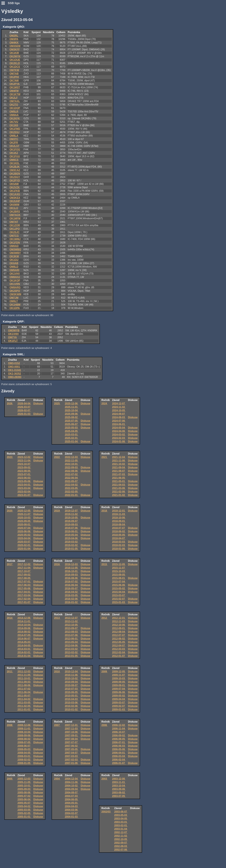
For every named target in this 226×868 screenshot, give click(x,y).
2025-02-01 (72, 438)
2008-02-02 (24, 760)
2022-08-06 (72, 471)
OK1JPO (15, 229)
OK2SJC (14, 232)
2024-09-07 (119, 414)
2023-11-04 (24, 461)
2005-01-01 (24, 817)
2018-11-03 (119, 514)
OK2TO (14, 105)
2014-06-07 (24, 639)
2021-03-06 (119, 488)
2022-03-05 (72, 488)
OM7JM (14, 298)
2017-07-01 (24, 582)
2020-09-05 (24, 521)
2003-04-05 (121, 819)
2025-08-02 (72, 417)
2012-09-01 (119, 628)
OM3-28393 (15, 377)
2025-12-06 (72, 404)
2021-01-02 (119, 495)
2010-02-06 (72, 706)
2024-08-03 (119, 417)
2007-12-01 (72, 725)
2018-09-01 (119, 521)
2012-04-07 (119, 646)
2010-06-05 (72, 692)
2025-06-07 (72, 424)
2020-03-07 (24, 542)
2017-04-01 (24, 592)
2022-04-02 (72, 485)
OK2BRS (15, 212)
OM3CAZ (15, 170)
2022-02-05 (72, 492)
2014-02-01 (24, 652)
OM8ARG (15, 287)
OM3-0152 (14, 363)
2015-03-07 (119, 595)
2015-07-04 (119, 582)
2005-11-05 (24, 782)
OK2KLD (15, 63)
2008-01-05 (24, 763)
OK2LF (13, 98)
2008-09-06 (24, 735)
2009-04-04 (119, 699)
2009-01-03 (119, 709)
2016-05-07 (72, 588)
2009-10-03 (119, 678)
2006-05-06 (119, 749)
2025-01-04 (72, 441)
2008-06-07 (24, 746)
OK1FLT (13, 341)
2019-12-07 (72, 511)
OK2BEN (15, 174)
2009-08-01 (119, 685)
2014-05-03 (24, 642)
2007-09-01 (72, 735)
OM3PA (14, 39)
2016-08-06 (72, 578)
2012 (105, 618)
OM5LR (14, 112)
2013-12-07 (72, 618)
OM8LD (14, 267)
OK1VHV (15, 274)
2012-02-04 (119, 652)
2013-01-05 (72, 656)
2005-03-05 (24, 810)
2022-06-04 (72, 478)
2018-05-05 (119, 535)
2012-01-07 (119, 656)
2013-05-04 (72, 642)
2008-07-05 (24, 742)
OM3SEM (15, 46)
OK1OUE (15, 60)
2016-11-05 (72, 568)
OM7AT (14, 222)
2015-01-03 (119, 602)
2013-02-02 (72, 652)
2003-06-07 (121, 812)
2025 (57, 404)
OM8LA (14, 136)
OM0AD (14, 246)
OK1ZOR (15, 225)
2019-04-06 (72, 538)
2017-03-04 (24, 595)
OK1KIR (14, 53)
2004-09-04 (72, 789)
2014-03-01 (24, 649)
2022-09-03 (72, 467)
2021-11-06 (119, 461)
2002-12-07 (121, 832)
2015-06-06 (119, 585)
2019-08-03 (72, 525)
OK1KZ (14, 153)
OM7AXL (15, 101)
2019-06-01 (72, 531)
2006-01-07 (119, 763)
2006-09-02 (119, 735)
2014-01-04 (24, 656)
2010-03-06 (72, 703)
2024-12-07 (119, 404)
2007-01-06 (72, 763)
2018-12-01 (119, 511)
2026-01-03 (24, 414)
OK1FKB (15, 191)
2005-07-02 (24, 796)
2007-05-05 (72, 749)
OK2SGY (15, 177)
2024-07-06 (119, 421)
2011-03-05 (24, 703)
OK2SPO (15, 291)
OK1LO (14, 208)
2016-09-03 (72, 575)
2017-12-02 (24, 564)
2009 (105, 672)
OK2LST (14, 146)
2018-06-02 (119, 531)
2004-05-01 (72, 803)
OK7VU (14, 122)
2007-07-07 (72, 742)
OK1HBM (15, 305)
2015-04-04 (119, 592)
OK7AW (14, 80)
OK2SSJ (14, 132)
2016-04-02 (72, 592)
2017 (10, 564)
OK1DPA (15, 308)
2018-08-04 (119, 525)
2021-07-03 (119, 474)
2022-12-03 (72, 457)
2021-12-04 (119, 457)
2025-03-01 (72, 435)
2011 (10, 672)
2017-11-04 (24, 568)
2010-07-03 (72, 689)
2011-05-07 (24, 696)
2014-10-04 (24, 625)
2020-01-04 (24, 549)
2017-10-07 (24, 571)
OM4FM (14, 91)
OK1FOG (15, 149)
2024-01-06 (119, 441)
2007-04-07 (72, 753)
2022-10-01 (72, 464)
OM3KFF (15, 49)
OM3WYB (14, 330)
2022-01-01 (72, 495)
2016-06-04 (72, 585)
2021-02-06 (119, 492)
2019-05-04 (72, 535)
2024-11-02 (119, 407)
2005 (10, 779)
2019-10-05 (72, 518)
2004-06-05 (72, 799)
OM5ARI (14, 270)
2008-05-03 (24, 749)
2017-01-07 (24, 602)
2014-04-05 (24, 646)
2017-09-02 (24, 575)
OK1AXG (15, 194)
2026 (10, 404)
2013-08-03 (72, 632)
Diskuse (38, 404)
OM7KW (14, 70)
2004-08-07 (72, 793)
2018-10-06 (119, 518)
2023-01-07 (24, 495)
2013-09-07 (72, 628)
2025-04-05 (72, 431)
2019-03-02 (72, 542)
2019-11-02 (72, 514)
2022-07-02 (72, 474)
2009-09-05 (119, 682)
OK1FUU (15, 156)
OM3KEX (15, 198)
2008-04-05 (24, 753)
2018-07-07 (119, 528)
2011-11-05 (24, 675)
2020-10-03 (24, 518)
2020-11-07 (24, 514)
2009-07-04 (119, 689)
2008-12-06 (24, 725)
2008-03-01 (24, 756)
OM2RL (14, 36)
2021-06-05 (119, 478)
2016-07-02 (72, 582)
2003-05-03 (121, 815)
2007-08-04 (72, 739)
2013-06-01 (72, 639)
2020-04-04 (24, 538)
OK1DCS (15, 67)
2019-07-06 (72, 528)
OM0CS (14, 160)
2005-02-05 (24, 813)
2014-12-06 (24, 618)
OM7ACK (15, 215)
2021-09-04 (119, 467)
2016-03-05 (72, 595)
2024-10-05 (119, 410)
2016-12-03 (72, 564)
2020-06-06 (24, 531)
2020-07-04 (24, 528)
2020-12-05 (24, 511)
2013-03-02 (72, 649)
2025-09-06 (72, 414)
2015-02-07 (119, 599)
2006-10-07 (119, 732)
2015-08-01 (119, 578)
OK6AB (14, 263)
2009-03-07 (119, 703)
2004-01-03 (72, 817)
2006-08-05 (119, 739)
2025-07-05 (72, 421)
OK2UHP (15, 201)
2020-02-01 (24, 545)
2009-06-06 (119, 692)
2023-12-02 (24, 457)
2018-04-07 (119, 538)
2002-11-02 (121, 836)
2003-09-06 (119, 789)
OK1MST (15, 87)
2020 (10, 511)
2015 (105, 564)
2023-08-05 (24, 471)
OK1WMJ (15, 239)
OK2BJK (15, 167)
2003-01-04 (121, 829)
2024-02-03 (119, 438)
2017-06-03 (24, 585)
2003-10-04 (119, 786)
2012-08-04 (119, 632)
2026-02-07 (24, 410)
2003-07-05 (119, 796)
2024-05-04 (119, 428)
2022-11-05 (72, 461)
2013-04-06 (72, 646)
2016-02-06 (72, 599)
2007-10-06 (72, 732)
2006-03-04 (119, 756)
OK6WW (14, 205)
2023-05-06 (24, 481)
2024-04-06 (119, 431)
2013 (57, 618)
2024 (105, 404)
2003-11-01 (119, 782)
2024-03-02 (119, 435)
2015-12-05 (119, 564)
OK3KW (14, 256)
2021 (105, 457)
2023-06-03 (24, 478)
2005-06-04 (24, 799)
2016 (57, 564)
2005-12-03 (24, 779)
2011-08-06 (24, 685)
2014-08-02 (24, 632)
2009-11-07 (119, 675)
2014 (10, 618)
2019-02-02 (72, 545)
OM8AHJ (15, 277)
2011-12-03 (24, 672)
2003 (105, 779)
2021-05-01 (119, 481)
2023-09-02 (24, 467)
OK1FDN (15, 243)
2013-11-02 (72, 621)
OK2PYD (15, 180)
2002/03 (106, 812)
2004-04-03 (72, 806)
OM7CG (14, 236)
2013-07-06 (72, 635)
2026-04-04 (24, 404)
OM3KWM (15, 294)
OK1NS (14, 125)
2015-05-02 (119, 588)
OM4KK (14, 43)
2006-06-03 (119, 746)
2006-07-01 (119, 742)
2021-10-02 (119, 464)
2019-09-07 (72, 521)
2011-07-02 (24, 689)
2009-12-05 (119, 672)
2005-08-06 (24, 793)
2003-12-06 (119, 779)
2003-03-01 (121, 822)
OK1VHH (13, 334)
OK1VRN (15, 284)
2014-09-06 (24, 628)
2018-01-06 (119, 549)
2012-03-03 (119, 649)
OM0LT (14, 301)
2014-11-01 (24, 621)
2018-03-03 (119, 542)
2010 (57, 672)
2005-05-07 (24, 803)
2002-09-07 (121, 843)
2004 (57, 779)
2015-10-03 (119, 571)
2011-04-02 (24, 699)
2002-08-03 (121, 846)
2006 (105, 725)
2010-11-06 (72, 675)
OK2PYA (14, 84)
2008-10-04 (24, 732)
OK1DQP (15, 108)
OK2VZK (15, 187)
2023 (10, 457)
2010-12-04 (72, 672)
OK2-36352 (15, 374)
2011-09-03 (24, 682)
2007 (57, 725)
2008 (10, 725)
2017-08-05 (24, 578)
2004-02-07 (72, 813)
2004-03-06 (72, 810)
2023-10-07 (24, 464)
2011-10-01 (24, 678)
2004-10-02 (72, 786)
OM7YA (12, 337)
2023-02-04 (24, 492)
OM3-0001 (14, 367)
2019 (57, 511)
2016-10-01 (72, 571)
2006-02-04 (119, 760)
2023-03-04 (24, 488)
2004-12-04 (72, 779)
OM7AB (14, 74)
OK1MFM (15, 218)
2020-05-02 (24, 535)
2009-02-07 (119, 706)
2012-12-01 (119, 618)
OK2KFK (15, 118)
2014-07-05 (24, 635)
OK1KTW (15, 94)
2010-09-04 (72, 682)
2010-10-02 (72, 678)
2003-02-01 (121, 825)
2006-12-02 (119, 725)
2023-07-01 (24, 474)
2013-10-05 (72, 625)
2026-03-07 (24, 407)
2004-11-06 (72, 782)
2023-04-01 (24, 485)
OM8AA (14, 115)
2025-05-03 (72, 428)
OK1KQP (15, 280)
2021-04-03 (119, 485)
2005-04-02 (24, 806)
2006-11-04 (119, 729)
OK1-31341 (15, 370)
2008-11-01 (24, 729)
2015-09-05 (119, 575)
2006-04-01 (119, 753)
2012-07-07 (119, 635)
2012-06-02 (119, 639)
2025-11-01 (72, 407)
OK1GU (14, 260)
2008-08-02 (24, 739)
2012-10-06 (119, 625)
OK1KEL (15, 163)
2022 (57, 457)
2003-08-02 (119, 793)
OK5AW (14, 184)
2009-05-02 (119, 696)
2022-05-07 (72, 481)
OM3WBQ (15, 249)
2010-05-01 (72, 696)
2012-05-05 (119, 642)
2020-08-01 (24, 525)
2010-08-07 (72, 685)
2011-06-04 (24, 692)
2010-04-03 (72, 699)
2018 (105, 511)
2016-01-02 (72, 602)
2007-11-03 (72, 729)
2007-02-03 (72, 760)
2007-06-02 (72, 746)
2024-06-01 (119, 424)
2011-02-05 (24, 706)
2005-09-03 (24, 789)
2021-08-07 (119, 471)
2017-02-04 (24, 599)
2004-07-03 (72, 796)
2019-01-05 (72, 549)
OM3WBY (15, 253)
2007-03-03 (72, 756)
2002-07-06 (121, 850)
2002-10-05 (121, 839)
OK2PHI (14, 77)
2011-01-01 (24, 709)
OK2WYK (15, 56)
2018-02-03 (119, 545)
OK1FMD (15, 129)
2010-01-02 (72, 709)
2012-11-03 (119, 621)
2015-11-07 (119, 568)
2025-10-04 (72, 410)
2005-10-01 (24, 786)
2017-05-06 (24, 588)
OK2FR (14, 143)
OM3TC (14, 139)
